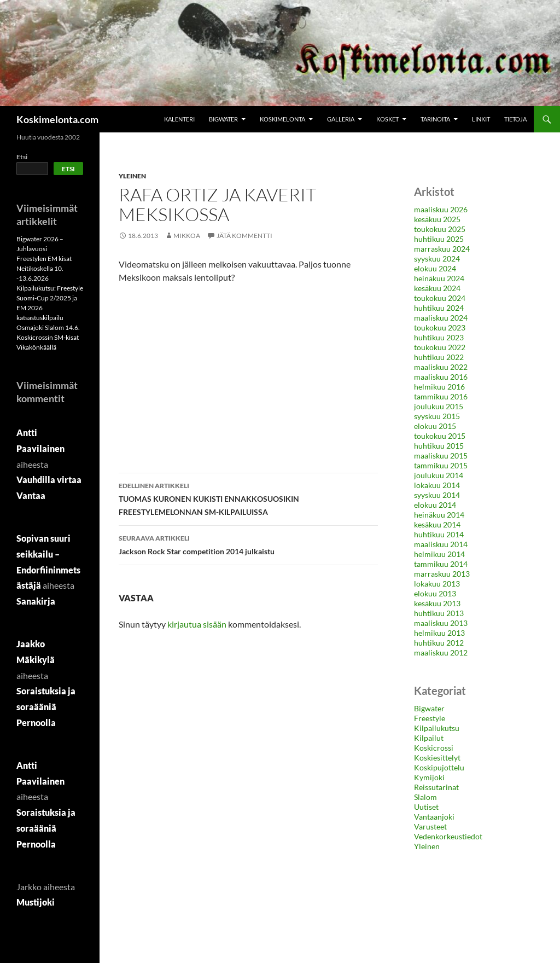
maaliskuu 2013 (441, 623)
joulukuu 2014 (439, 475)
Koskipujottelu (439, 767)
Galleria (341, 119)
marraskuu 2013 (442, 574)
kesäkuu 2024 (437, 288)
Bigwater (223, 119)
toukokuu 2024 (440, 298)
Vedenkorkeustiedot (448, 836)
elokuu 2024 (435, 268)
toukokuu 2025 (440, 229)
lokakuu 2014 (437, 485)
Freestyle (430, 718)
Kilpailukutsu (437, 728)
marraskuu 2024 (442, 249)
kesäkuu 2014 (437, 524)
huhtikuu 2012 (439, 643)
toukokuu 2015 (440, 436)
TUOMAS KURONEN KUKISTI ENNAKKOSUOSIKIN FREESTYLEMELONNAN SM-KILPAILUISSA (248, 498)
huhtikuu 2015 (439, 446)
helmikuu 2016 (439, 387)
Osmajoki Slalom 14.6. (48, 327)
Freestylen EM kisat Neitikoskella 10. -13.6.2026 (44, 268)
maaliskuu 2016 (441, 377)
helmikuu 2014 (439, 554)
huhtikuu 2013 (439, 613)
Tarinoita (435, 119)
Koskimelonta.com (57, 119)
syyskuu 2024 (437, 259)
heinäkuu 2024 (439, 278)
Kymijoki (429, 777)
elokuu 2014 (435, 505)
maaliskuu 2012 (441, 652)
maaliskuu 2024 (441, 318)
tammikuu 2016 (441, 396)
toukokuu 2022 (440, 347)
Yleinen (132, 176)
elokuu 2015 (435, 426)
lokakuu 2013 (437, 584)
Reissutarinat (436, 787)
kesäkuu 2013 (437, 603)
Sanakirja (36, 601)
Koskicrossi (434, 748)
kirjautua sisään (197, 624)
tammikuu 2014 (441, 564)
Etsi (22, 157)
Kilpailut (429, 738)
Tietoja (515, 119)
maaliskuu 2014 (441, 544)
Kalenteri (179, 119)
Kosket (387, 119)
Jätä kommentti (244, 236)
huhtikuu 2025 (439, 239)
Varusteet (430, 826)
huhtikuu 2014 (439, 534)
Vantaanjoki (434, 817)
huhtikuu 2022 (439, 357)
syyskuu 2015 (437, 416)
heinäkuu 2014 (439, 515)
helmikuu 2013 (439, 633)
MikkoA (187, 236)
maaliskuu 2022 (441, 367)
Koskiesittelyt (437, 758)
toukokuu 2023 (440, 327)
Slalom (425, 797)
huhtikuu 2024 (439, 308)
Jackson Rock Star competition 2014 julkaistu (248, 544)
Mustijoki (36, 902)
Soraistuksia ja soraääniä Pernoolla (46, 707)
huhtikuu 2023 (439, 337)
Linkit (481, 119)
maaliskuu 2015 (441, 456)
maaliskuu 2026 (441, 209)
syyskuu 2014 (437, 495)
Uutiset (426, 807)
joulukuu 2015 (439, 406)
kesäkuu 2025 (437, 219)
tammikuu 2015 (441, 465)
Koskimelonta (282, 119)
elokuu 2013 (435, 593)
